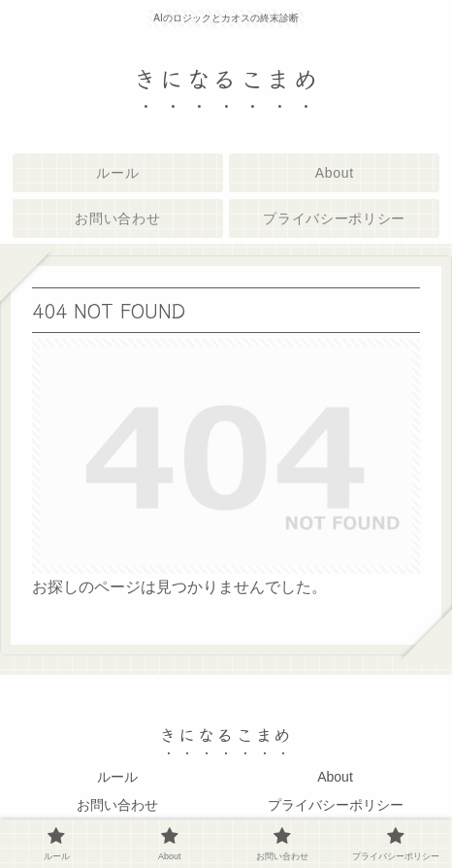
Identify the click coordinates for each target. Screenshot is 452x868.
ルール (117, 777)
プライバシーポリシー (336, 805)
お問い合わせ (117, 805)
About (335, 777)
